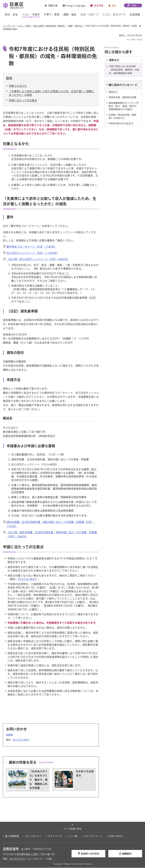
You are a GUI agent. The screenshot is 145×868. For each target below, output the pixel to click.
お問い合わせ (116, 836)
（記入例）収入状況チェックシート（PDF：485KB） (38, 259)
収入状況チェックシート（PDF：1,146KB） (33, 253)
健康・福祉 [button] (70, 15)
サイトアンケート (93, 836)
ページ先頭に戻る (72, 829)
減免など (79, 26)
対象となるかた (18, 86)
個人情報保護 (12, 836)
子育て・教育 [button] (52, 15)
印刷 (116, 35)
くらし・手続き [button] (31, 15)
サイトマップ (55, 836)
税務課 (9, 735)
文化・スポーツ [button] (90, 15)
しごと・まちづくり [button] (114, 15)
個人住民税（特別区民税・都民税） (50, 26)
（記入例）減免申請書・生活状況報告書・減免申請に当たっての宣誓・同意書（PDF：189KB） (52, 535)
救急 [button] (114, 6)
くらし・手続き (24, 26)
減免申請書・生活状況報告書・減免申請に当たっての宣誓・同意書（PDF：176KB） (50, 525)
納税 (70, 26)
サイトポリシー (33, 836)
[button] (51, 6)
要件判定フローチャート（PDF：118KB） (31, 247)
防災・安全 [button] (11, 15)
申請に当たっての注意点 (23, 101)
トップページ (9, 26)
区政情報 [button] (135, 15)
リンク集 (73, 836)
